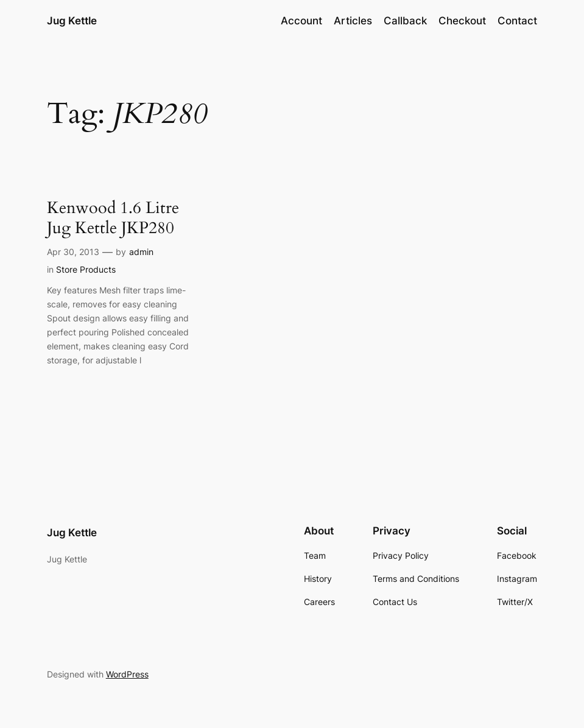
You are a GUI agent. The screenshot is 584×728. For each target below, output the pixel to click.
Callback (405, 21)
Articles (353, 21)
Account (301, 21)
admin (141, 252)
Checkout (462, 21)
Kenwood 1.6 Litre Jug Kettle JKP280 (113, 218)
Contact (517, 21)
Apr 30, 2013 (73, 252)
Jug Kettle (72, 20)
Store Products (86, 269)
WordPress (127, 674)
